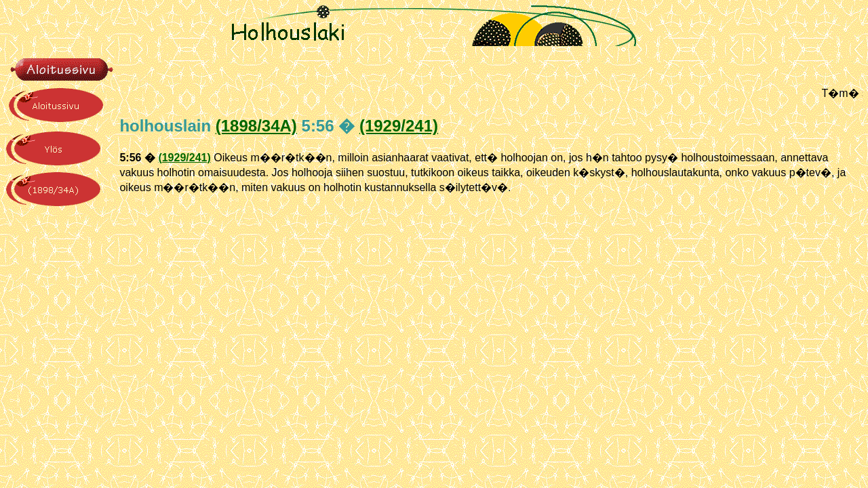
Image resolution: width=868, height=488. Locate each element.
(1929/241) (399, 126)
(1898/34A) (256, 126)
